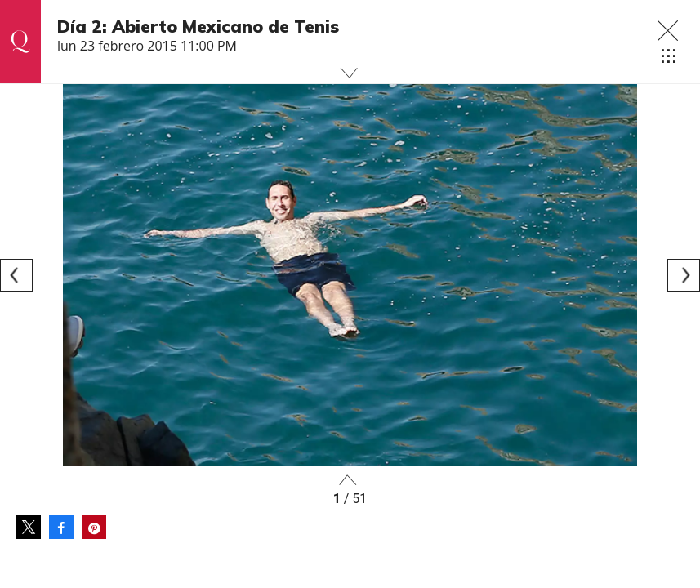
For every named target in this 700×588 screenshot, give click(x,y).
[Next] (684, 275)
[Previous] (16, 275)
